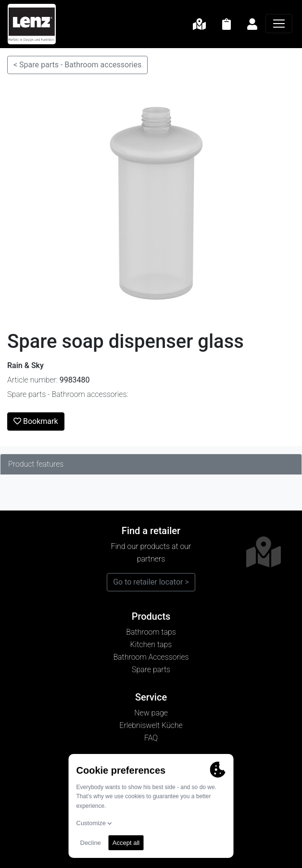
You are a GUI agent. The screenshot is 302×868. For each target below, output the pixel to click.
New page (151, 713)
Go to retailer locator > (151, 582)
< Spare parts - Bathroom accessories (77, 65)
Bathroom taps (151, 632)
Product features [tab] (36, 464)
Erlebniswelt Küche (151, 725)
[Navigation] (279, 24)
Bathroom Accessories (151, 657)
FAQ (151, 738)
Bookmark (36, 421)
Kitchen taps (151, 645)
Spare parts (151, 670)
